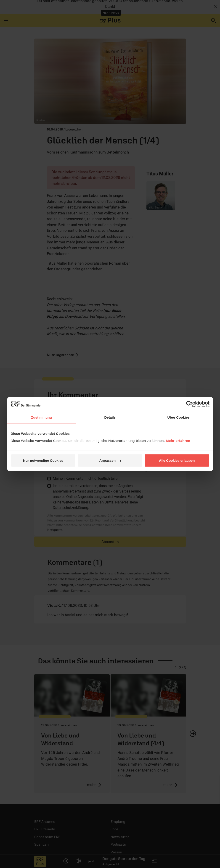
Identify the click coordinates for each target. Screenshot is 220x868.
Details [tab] (110, 417)
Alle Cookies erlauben (177, 460)
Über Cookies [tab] (179, 417)
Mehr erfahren (178, 441)
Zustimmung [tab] (41, 417)
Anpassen (110, 460)
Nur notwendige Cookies (43, 460)
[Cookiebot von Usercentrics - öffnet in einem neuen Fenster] (190, 404)
